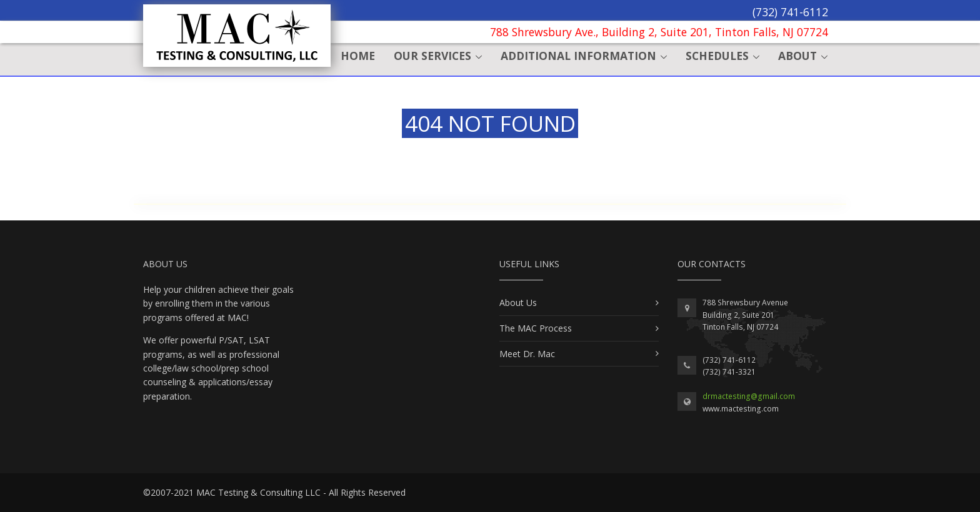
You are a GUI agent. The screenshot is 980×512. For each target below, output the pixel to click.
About (797, 56)
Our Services (432, 56)
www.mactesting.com (741, 409)
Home (358, 56)
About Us (518, 303)
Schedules (717, 56)
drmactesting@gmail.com (749, 396)
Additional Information (578, 56)
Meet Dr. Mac (527, 354)
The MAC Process (536, 328)
